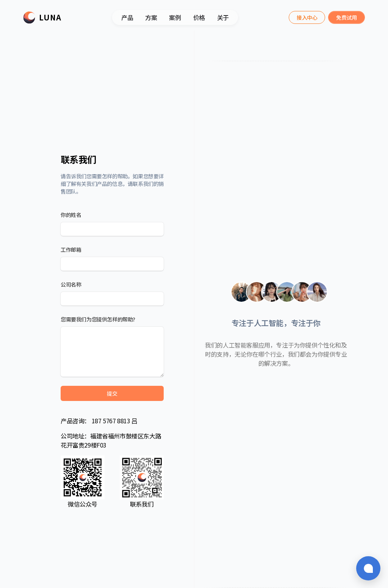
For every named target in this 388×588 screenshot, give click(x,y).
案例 (175, 17)
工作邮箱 (71, 250)
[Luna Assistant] (307, 17)
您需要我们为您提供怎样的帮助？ (99, 319)
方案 (151, 17)
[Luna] (42, 17)
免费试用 (346, 17)
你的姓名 (71, 215)
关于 (223, 17)
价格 (199, 17)
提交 (112, 393)
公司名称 (71, 284)
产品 (127, 17)
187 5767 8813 (111, 421)
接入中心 (307, 17)
